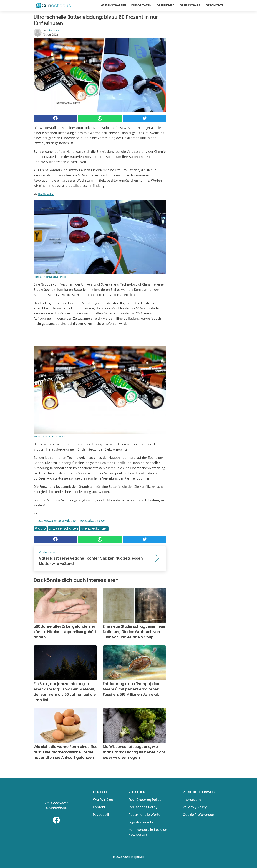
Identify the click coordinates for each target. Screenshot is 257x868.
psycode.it (101, 815)
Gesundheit (165, 5)
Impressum (192, 800)
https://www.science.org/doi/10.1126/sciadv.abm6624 (70, 521)
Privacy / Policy (195, 807)
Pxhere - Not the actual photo (49, 437)
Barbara (54, 31)
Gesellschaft (190, 5)
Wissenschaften (113, 5)
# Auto (40, 528)
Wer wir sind (103, 800)
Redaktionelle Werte (144, 815)
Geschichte (215, 5)
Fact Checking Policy (145, 800)
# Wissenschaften (63, 528)
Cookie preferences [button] (198, 815)
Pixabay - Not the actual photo (50, 277)
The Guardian (46, 194)
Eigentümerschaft (143, 822)
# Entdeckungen (94, 528)
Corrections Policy (143, 807)
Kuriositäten (141, 5)
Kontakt (99, 807)
